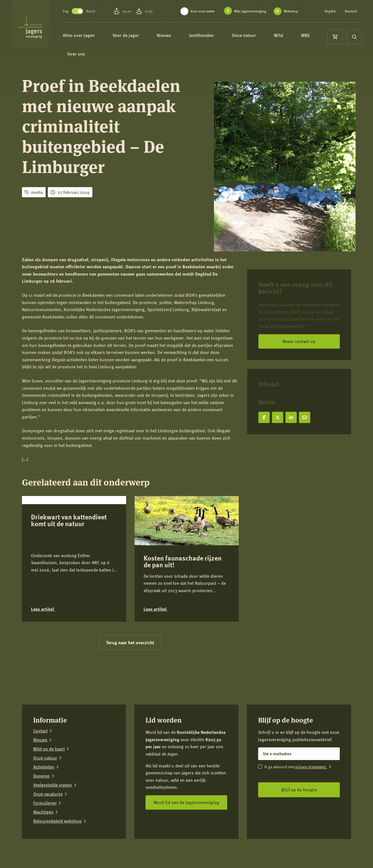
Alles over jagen (96, 36)
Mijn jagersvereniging (250, 11)
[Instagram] (312, 855)
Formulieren (45, 803)
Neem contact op (299, 341)
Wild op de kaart (49, 749)
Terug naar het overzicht (130, 642)
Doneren (42, 776)
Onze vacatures (48, 794)
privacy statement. (311, 767)
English (330, 11)
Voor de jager (143, 36)
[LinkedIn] (329, 855)
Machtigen (43, 812)
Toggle (92, 11)
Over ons (120, 56)
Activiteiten (44, 767)
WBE (89, 56)
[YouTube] (347, 855)
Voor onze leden (203, 11)
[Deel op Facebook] (264, 417)
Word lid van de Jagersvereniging (186, 802)
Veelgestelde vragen (53, 785)
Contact (40, 731)
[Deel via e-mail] (305, 417)
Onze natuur (261, 36)
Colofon (104, 852)
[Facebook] (294, 855)
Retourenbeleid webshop (57, 821)
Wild (295, 36)
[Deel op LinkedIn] (291, 417)
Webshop (291, 11)
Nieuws (181, 36)
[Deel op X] (278, 417)
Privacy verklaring (76, 852)
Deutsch (351, 11)
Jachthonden (218, 36)
